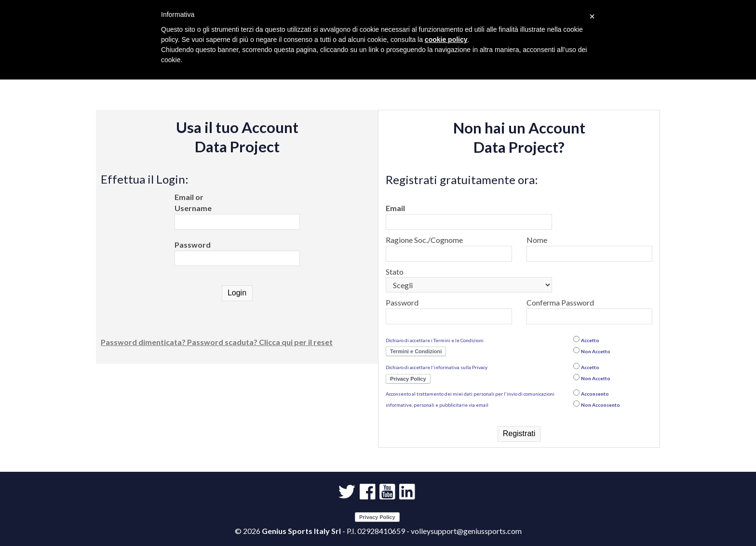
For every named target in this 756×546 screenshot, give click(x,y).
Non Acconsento (601, 405)
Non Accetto (596, 351)
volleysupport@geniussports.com (466, 531)
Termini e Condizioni (416, 351)
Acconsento (595, 394)
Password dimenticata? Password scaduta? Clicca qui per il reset (217, 342)
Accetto (590, 340)
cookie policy (446, 40)
